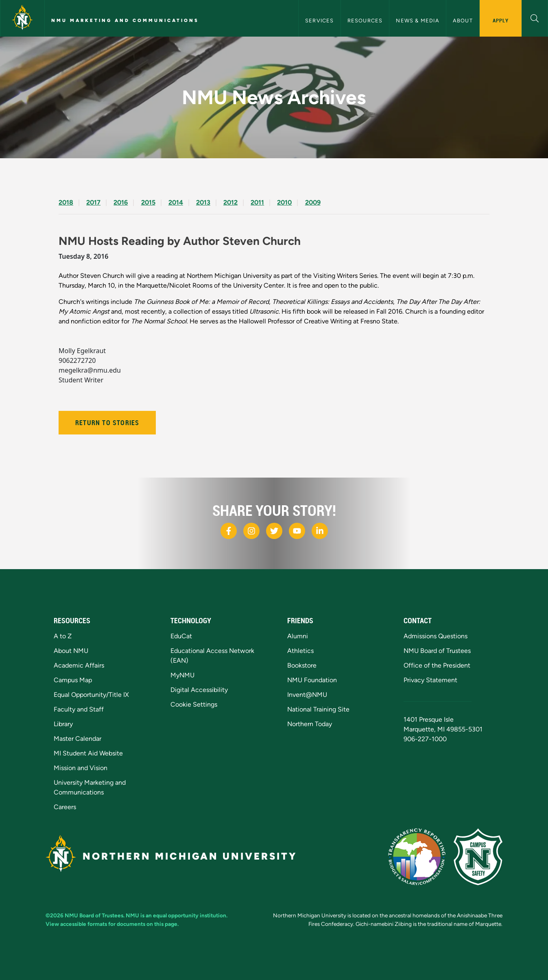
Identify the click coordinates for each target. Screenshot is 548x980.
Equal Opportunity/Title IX (91, 695)
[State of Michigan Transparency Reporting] (417, 857)
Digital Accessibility (199, 690)
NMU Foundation (312, 680)
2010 (284, 202)
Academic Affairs (79, 665)
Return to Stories (107, 423)
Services (320, 21)
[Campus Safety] (478, 857)
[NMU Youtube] (297, 531)
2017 (93, 202)
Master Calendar (78, 739)
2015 (148, 202)
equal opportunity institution (190, 915)
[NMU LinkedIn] (320, 531)
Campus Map (73, 680)
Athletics (300, 651)
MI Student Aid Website (88, 753)
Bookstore (302, 665)
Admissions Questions (436, 636)
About (463, 21)
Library (63, 724)
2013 (203, 202)
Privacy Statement (430, 680)
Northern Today (310, 724)
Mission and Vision (81, 768)
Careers (65, 807)
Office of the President (437, 665)
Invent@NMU (307, 695)
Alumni (298, 636)
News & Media (417, 21)
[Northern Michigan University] (22, 18)
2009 (313, 202)
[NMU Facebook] (229, 531)
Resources (365, 21)
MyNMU (182, 675)
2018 (66, 202)
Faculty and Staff (79, 709)
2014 (176, 202)
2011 (257, 202)
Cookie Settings (194, 704)
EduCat (181, 636)
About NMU (71, 651)
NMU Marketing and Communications (125, 20)
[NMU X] (274, 531)
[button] (535, 17)
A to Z (63, 636)
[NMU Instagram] (251, 531)
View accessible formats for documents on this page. (112, 924)
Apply (501, 20)
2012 (230, 202)
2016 (121, 202)
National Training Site (318, 709)
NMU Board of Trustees (437, 651)
